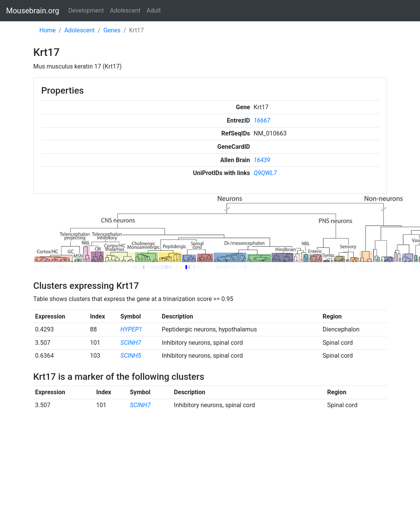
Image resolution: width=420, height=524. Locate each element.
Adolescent (125, 10)
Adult (154, 10)
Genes (112, 30)
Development (86, 10)
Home (48, 30)
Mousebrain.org (33, 11)
